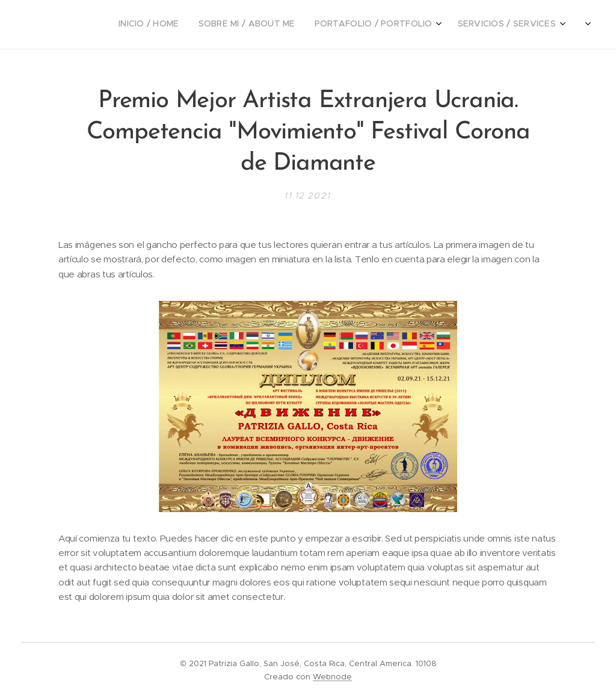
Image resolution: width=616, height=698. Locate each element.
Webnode (332, 677)
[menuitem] (471, 25)
